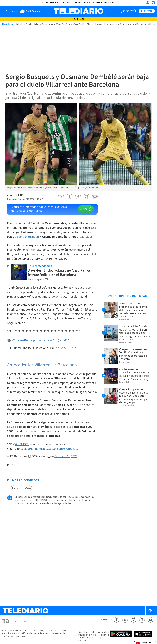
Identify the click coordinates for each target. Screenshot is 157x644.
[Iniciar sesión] (148, 3)
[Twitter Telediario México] (125, 620)
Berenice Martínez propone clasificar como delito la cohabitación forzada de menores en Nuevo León (133, 310)
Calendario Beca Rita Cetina (28, 24)
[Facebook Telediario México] (117, 620)
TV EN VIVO (129, 11)
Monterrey (52, 3)
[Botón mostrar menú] (10, 11)
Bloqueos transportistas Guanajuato (102, 24)
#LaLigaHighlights (31, 449)
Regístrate (147, 11)
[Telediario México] (78, 11)
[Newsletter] (153, 3)
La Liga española (22, 488)
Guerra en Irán (48, 24)
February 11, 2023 (66, 348)
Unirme (83, 209)
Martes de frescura (127, 24)
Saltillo (96, 3)
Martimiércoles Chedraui (147, 24)
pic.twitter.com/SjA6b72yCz (61, 449)
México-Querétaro (63, 24)
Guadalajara (66, 3)
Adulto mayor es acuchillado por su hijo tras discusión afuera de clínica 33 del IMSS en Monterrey (135, 374)
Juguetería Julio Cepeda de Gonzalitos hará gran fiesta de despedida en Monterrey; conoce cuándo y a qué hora (135, 333)
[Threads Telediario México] (142, 620)
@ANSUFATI (21, 444)
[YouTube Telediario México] (150, 620)
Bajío (104, 3)
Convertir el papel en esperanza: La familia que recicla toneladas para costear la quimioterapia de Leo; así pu (134, 396)
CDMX (42, 3)
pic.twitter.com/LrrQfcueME (51, 340)
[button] (61, 196)
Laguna (78, 3)
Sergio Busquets (29, 237)
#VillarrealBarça (22, 340)
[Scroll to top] (150, 611)
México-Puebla (79, 24)
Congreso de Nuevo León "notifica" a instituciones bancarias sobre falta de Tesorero (134, 354)
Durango (113, 3)
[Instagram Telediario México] (133, 620)
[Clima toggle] (30, 11)
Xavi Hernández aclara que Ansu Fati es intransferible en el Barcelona (60, 273)
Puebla (86, 3)
